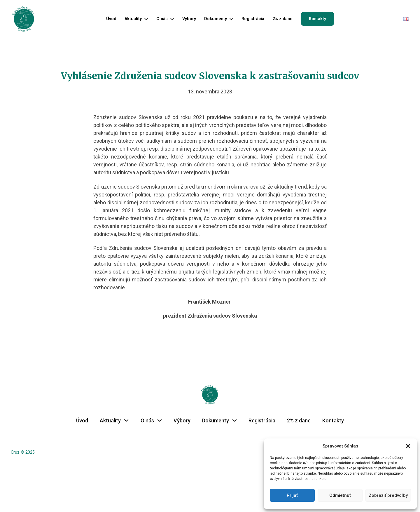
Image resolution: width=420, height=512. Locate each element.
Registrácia (253, 19)
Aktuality (133, 19)
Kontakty (317, 19)
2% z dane (282, 19)
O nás (162, 19)
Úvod (111, 19)
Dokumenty (216, 19)
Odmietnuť (340, 495)
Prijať (292, 495)
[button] (408, 446)
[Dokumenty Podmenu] (231, 19)
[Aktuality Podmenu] (146, 19)
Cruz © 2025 (23, 452)
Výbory (189, 19)
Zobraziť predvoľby (388, 495)
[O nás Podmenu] (172, 19)
